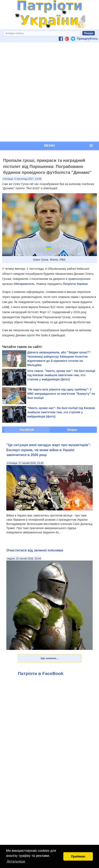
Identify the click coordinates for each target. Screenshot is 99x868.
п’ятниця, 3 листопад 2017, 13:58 (22, 179)
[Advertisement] (49, 92)
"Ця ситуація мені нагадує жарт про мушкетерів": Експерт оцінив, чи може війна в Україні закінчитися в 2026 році (49, 450)
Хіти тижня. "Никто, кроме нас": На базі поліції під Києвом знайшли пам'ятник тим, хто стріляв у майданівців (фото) (61, 375)
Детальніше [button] (16, 861)
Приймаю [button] (78, 856)
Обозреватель (24, 284)
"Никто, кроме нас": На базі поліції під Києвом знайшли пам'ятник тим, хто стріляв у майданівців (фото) (61, 412)
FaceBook (27, 430)
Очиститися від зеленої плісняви (35, 550)
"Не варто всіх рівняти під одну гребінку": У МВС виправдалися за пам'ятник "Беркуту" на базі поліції (61, 394)
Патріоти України (75, 284)
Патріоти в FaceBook (41, 673)
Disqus (72, 430)
